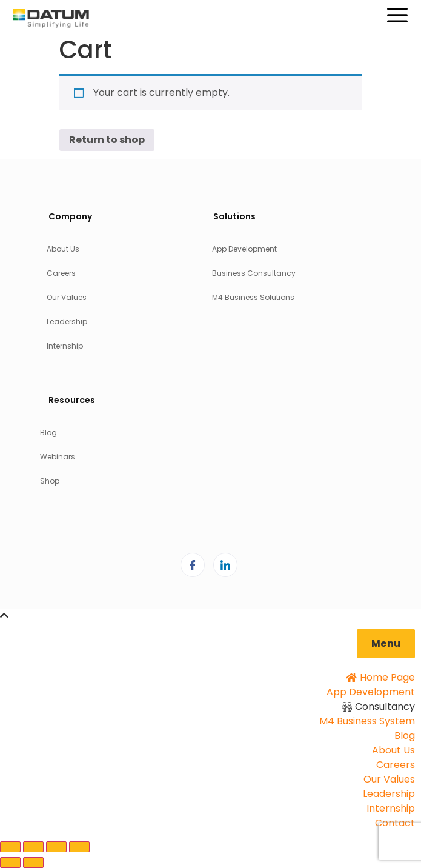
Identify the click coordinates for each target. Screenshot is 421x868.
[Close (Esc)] (79, 847)
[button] (386, 644)
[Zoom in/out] (10, 847)
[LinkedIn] (225, 565)
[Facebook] (193, 565)
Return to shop (107, 140)
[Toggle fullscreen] (33, 847)
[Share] (56, 847)
